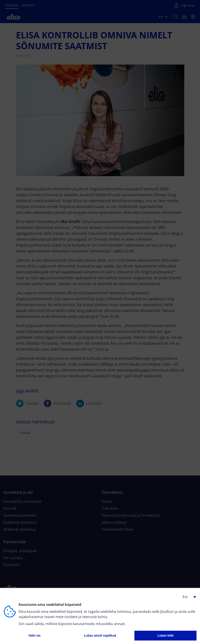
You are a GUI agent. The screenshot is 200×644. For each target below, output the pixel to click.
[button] (188, 597)
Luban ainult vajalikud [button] (100, 635)
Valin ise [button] (35, 635)
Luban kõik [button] (165, 635)
